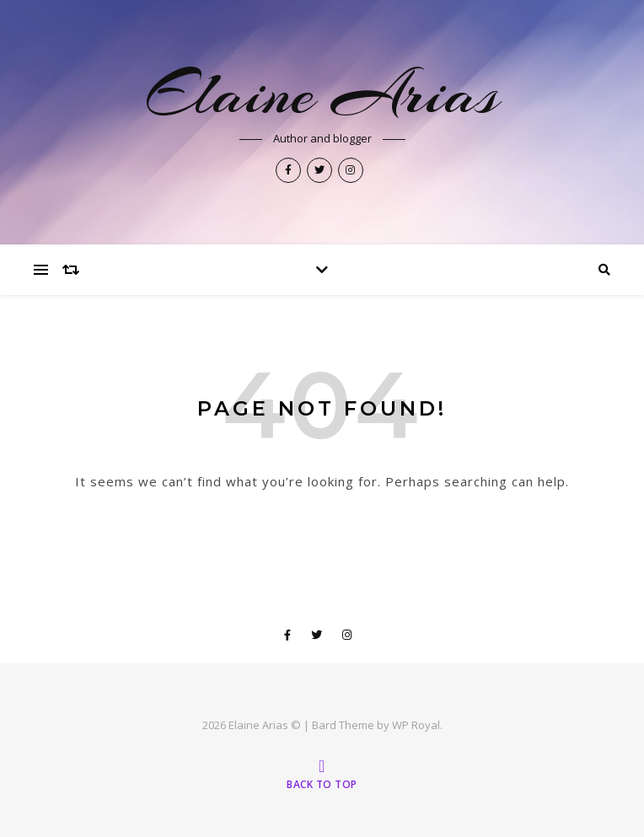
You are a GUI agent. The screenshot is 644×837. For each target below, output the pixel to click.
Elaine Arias (322, 94)
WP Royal (416, 725)
